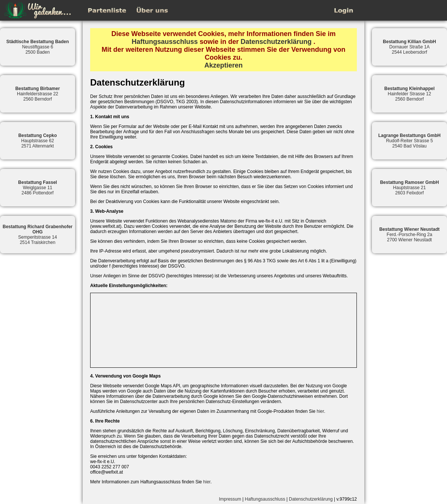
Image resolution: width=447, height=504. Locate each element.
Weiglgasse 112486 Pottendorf (37, 188)
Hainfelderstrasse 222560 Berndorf (38, 94)
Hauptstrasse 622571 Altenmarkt (38, 141)
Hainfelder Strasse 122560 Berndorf (409, 94)
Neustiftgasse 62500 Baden (38, 47)
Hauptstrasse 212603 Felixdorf (410, 188)
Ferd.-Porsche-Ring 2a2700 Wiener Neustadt (410, 235)
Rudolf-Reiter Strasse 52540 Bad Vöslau (409, 141)
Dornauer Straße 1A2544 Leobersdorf (409, 47)
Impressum (230, 499)
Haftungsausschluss (165, 42)
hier (320, 411)
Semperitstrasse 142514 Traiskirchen (38, 235)
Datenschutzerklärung (276, 42)
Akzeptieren (223, 65)
